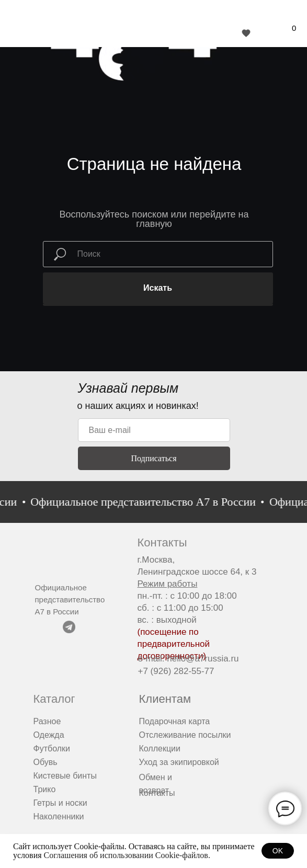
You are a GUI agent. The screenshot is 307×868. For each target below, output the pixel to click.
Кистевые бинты (65, 776)
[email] (154, 430)
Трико (45, 789)
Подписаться (153, 458)
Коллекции (160, 749)
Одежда (49, 735)
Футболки (52, 749)
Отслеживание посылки (185, 735)
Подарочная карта (175, 721)
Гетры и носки (60, 803)
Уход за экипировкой (179, 762)
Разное (47, 721)
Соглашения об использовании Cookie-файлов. (127, 855)
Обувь (46, 762)
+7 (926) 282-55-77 (176, 671)
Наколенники (59, 816)
